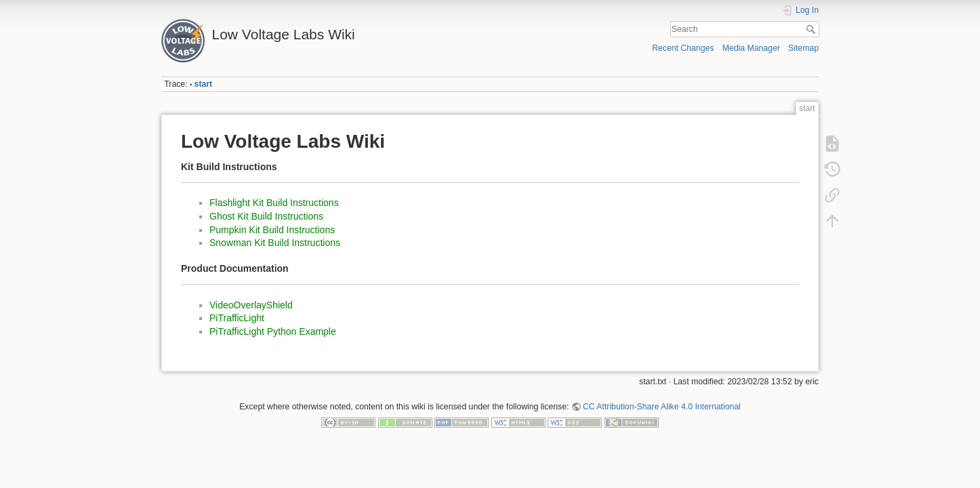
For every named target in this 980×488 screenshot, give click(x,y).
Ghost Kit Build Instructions (266, 216)
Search (812, 29)
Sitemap (803, 48)
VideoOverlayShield (251, 305)
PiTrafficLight (237, 318)
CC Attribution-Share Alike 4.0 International (662, 407)
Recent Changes (683, 48)
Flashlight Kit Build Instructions (274, 203)
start (204, 84)
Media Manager (751, 48)
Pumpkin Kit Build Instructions (272, 230)
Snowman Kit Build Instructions (275, 243)
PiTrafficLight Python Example (273, 331)
